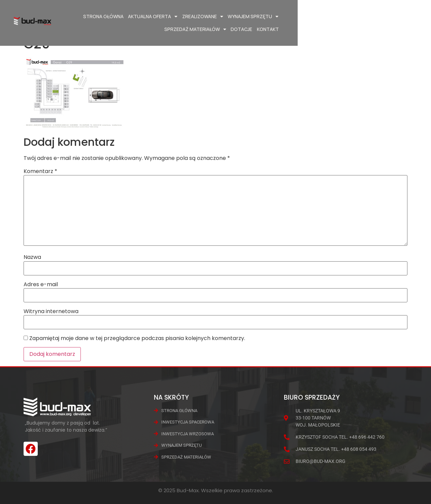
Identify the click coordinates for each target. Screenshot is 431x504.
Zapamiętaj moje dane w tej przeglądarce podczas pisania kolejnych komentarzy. (137, 338)
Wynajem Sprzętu (263, 16)
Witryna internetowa (51, 311)
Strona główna (113, 16)
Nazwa (32, 257)
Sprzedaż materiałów (324, 16)
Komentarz (40, 171)
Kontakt (396, 16)
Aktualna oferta (163, 16)
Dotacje (370, 16)
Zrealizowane (212, 16)
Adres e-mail (41, 284)
